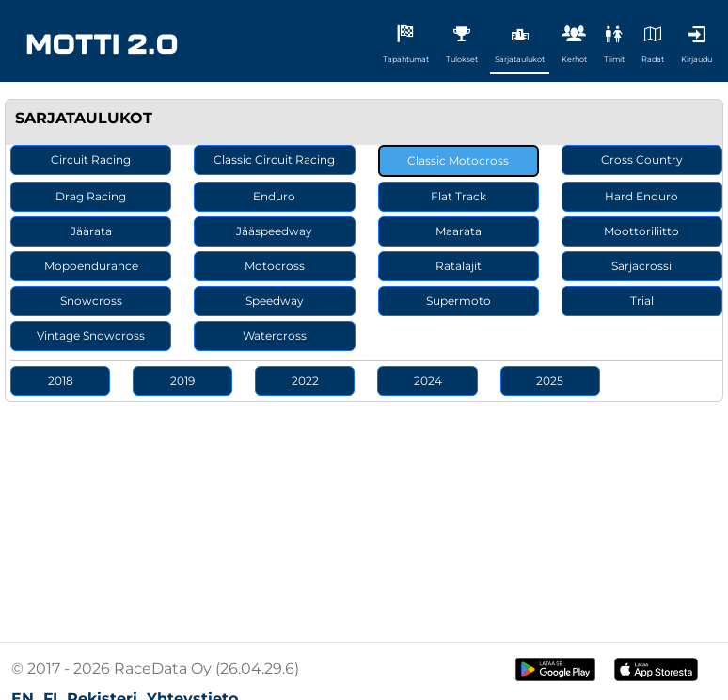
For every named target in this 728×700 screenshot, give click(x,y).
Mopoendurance (91, 266)
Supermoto (459, 301)
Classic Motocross (458, 160)
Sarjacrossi (641, 266)
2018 (61, 381)
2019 (182, 381)
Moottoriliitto (641, 231)
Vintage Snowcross (91, 335)
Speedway (275, 301)
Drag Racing (91, 196)
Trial (642, 301)
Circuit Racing (91, 159)
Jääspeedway (274, 231)
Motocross (275, 266)
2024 (428, 381)
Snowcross (91, 301)
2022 (305, 381)
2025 (550, 381)
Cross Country (642, 159)
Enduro (274, 196)
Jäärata (91, 231)
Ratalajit (459, 266)
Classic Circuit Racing (274, 159)
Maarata (459, 231)
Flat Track (459, 196)
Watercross (275, 335)
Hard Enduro (641, 196)
